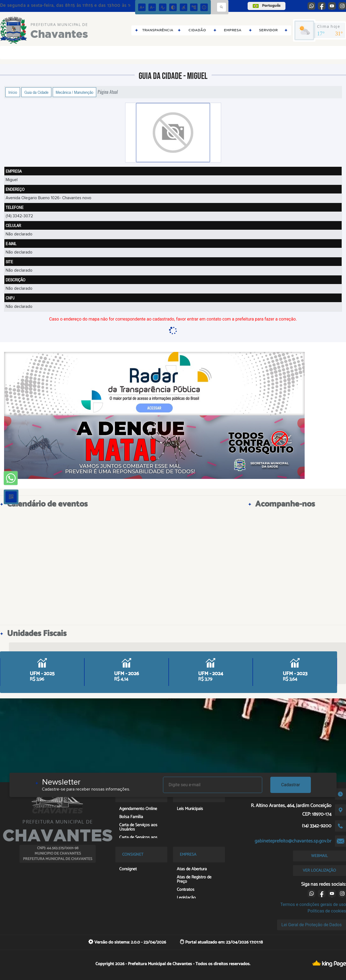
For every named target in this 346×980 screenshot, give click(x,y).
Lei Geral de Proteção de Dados (312, 925)
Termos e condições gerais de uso (313, 904)
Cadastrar (291, 785)
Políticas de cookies (327, 911)
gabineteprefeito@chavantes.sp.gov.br (293, 841)
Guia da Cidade (36, 92)
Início (13, 92)
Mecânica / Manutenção (74, 92)
